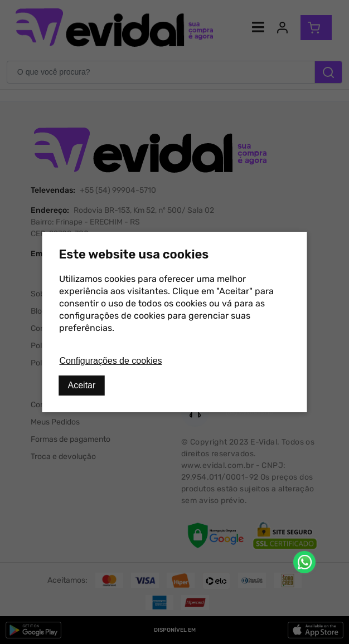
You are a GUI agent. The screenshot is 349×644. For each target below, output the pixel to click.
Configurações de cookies (111, 361)
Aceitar (82, 385)
